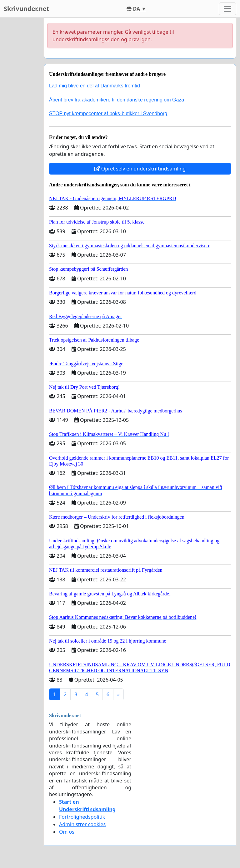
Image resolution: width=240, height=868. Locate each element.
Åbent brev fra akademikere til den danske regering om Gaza (117, 100)
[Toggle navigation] (227, 9)
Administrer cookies (82, 824)
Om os (67, 832)
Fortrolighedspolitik (82, 817)
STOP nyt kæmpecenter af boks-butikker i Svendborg (108, 113)
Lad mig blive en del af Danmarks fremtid (95, 86)
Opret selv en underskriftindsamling (140, 169)
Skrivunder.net (26, 9)
